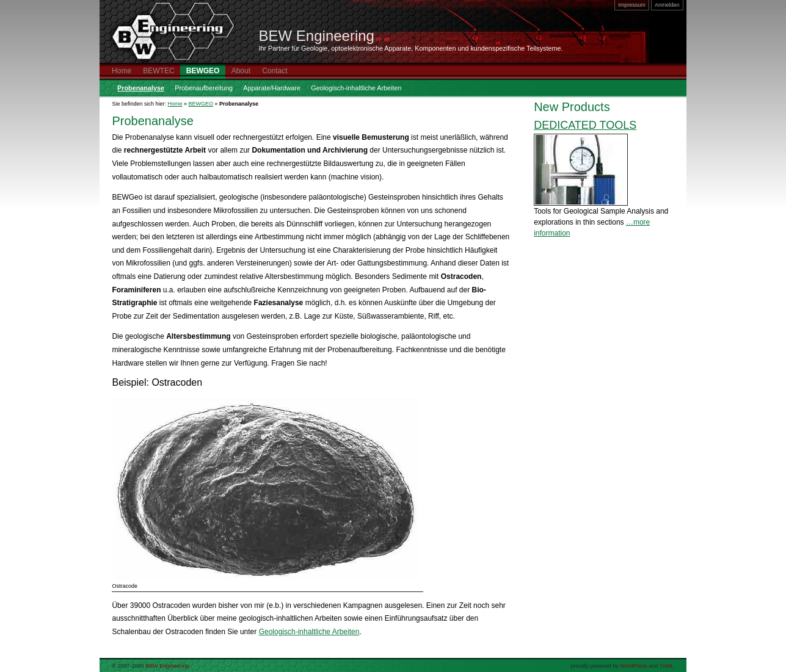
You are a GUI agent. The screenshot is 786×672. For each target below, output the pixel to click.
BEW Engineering (317, 36)
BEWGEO (203, 71)
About (241, 71)
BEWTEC (158, 71)
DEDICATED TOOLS (585, 125)
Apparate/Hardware (272, 88)
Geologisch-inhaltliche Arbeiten (356, 88)
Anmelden (667, 5)
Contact (275, 71)
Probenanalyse (141, 88)
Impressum (632, 5)
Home (122, 71)
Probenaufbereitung (204, 88)
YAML (667, 666)
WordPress (633, 666)
